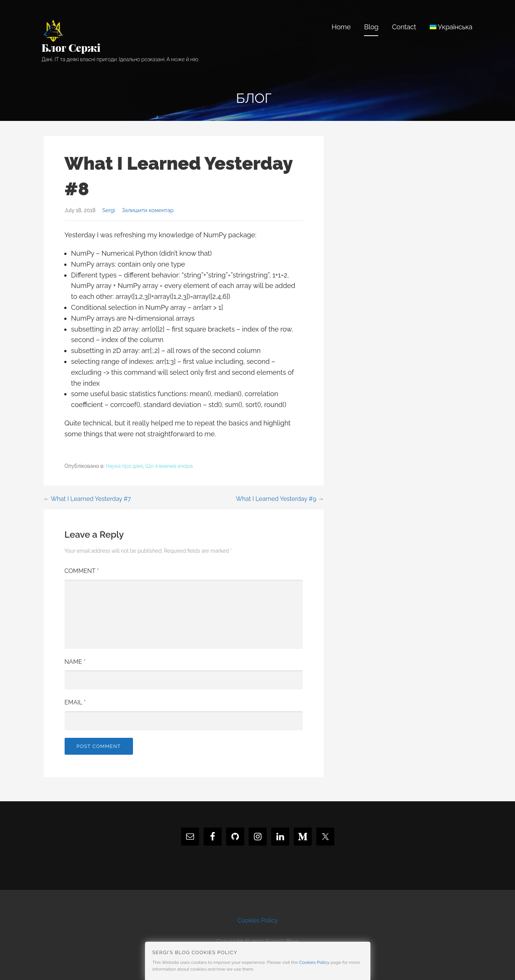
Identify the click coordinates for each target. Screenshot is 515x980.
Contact (404, 27)
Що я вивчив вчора (169, 466)
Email (75, 702)
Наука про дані (124, 466)
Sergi (109, 210)
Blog (371, 27)
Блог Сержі (71, 47)
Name (75, 662)
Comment (82, 571)
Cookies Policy (258, 920)
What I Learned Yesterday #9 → (280, 499)
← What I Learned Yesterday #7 (87, 499)
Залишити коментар (148, 210)
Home (341, 27)
